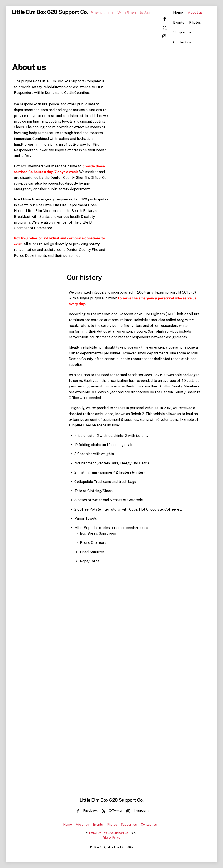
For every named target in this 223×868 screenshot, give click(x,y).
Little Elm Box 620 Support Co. (109, 833)
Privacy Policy (111, 838)
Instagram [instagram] (136, 810)
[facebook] (169, 18)
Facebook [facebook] (86, 810)
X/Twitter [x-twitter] (111, 810)
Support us (186, 32)
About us (199, 13)
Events (182, 22)
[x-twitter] (169, 27)
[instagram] (169, 36)
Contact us (186, 42)
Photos (199, 22)
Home (182, 13)
